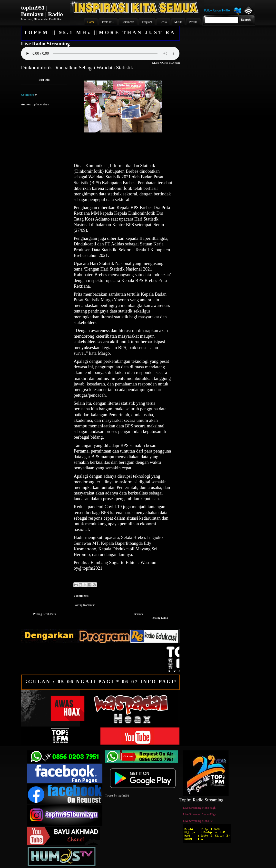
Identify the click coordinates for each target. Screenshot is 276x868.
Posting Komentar (84, 605)
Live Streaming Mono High (199, 808)
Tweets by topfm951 (117, 796)
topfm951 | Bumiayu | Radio (42, 11)
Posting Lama (160, 618)
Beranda (139, 614)
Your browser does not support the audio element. (100, 53)
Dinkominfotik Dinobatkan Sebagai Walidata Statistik (77, 68)
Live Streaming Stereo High (200, 814)
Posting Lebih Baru (44, 614)
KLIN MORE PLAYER (166, 63)
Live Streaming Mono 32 (198, 821)
